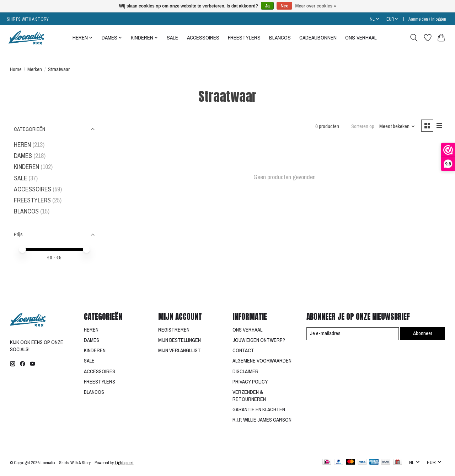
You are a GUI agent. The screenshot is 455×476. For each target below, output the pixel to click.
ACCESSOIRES (203, 38)
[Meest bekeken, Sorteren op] (397, 126)
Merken (35, 69)
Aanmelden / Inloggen (427, 19)
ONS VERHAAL (361, 38)
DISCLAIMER (245, 371)
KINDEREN (26, 167)
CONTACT (243, 350)
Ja (267, 6)
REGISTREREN (174, 330)
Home (16, 69)
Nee (284, 6)
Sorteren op (362, 126)
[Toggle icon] (414, 38)
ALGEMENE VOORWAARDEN (262, 361)
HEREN (22, 145)
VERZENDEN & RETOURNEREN (249, 396)
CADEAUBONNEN (318, 38)
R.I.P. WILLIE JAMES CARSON (262, 420)
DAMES (23, 156)
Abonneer (423, 333)
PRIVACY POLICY (250, 382)
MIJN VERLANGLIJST (180, 350)
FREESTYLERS (244, 38)
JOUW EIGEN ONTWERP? (259, 340)
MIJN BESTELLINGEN (180, 340)
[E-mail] (352, 334)
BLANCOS (280, 38)
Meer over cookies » (316, 6)
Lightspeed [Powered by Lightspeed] (124, 463)
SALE (172, 38)
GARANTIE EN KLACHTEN (259, 409)
